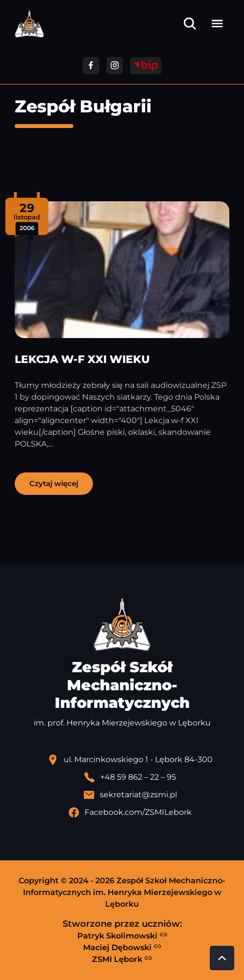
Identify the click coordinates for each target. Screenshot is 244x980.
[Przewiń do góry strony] (222, 958)
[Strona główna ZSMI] (29, 24)
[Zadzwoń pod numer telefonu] (130, 777)
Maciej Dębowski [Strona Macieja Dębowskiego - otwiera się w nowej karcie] (122, 947)
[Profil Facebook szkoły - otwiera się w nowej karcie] (130, 812)
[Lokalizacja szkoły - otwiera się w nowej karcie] (130, 760)
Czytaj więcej (54, 483)
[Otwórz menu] (217, 23)
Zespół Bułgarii (83, 106)
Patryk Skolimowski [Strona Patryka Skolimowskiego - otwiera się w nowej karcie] (122, 936)
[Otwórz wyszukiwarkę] (190, 23)
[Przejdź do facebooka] (91, 66)
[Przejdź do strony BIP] (146, 66)
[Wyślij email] (130, 795)
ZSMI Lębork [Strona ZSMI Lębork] (122, 959)
